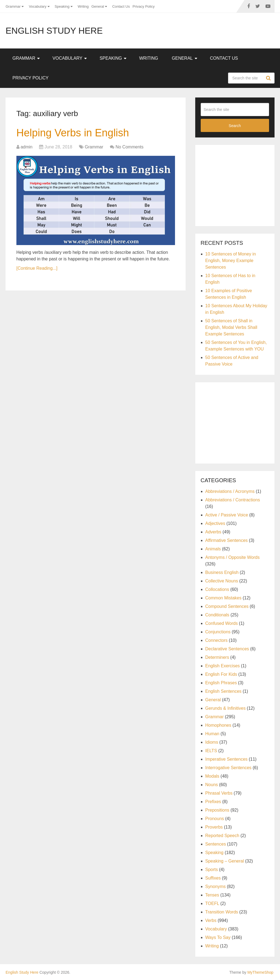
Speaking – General (225, 861)
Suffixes (213, 878)
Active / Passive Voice (227, 515)
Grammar (13, 6)
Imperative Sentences (227, 759)
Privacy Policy (144, 6)
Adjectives (215, 523)
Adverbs (213, 532)
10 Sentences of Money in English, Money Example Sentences (231, 261)
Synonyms (216, 886)
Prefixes (213, 802)
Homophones (218, 725)
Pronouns (215, 819)
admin (27, 147)
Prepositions (217, 810)
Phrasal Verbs (219, 793)
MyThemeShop (260, 972)
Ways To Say (218, 937)
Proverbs (214, 827)
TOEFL (212, 903)
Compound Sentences (227, 606)
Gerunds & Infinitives (226, 708)
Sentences (216, 844)
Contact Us (121, 6)
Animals (213, 549)
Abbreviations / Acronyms (230, 491)
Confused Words (222, 623)
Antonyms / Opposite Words (233, 557)
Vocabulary (37, 6)
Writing (83, 6)
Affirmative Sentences (227, 540)
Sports (212, 870)
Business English (222, 572)
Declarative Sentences (227, 649)
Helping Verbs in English (73, 133)
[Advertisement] (240, 185)
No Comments (129, 147)
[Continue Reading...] (37, 268)
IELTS (211, 751)
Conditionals (217, 615)
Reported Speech (222, 836)
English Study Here (54, 31)
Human (212, 734)
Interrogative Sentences (228, 768)
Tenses (212, 895)
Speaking (62, 6)
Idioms (212, 742)
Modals (212, 776)
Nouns (212, 785)
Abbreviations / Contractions (233, 500)
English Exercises (223, 666)
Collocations (217, 589)
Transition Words (222, 912)
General (98, 6)
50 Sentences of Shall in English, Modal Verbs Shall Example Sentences (231, 327)
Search (269, 78)
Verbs (211, 920)
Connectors (217, 640)
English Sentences (224, 691)
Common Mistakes (223, 598)
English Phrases (221, 683)
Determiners (217, 657)
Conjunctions (218, 632)
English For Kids (221, 674)
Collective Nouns (222, 581)
